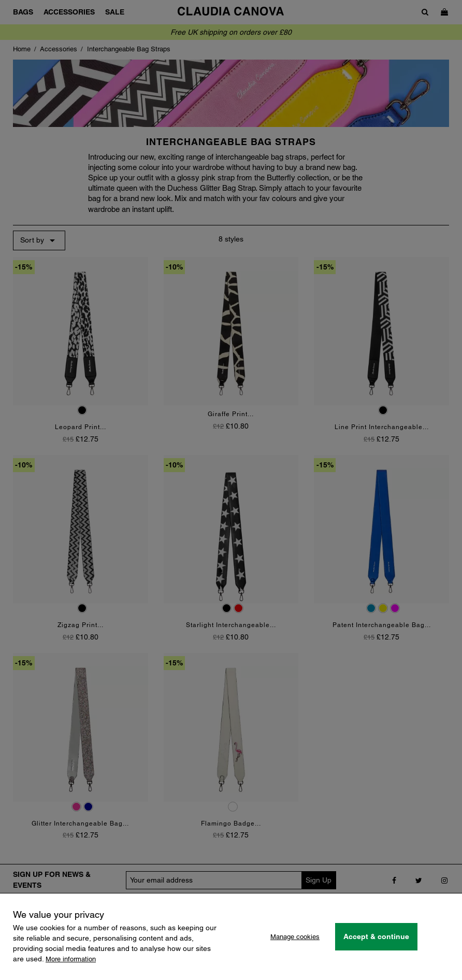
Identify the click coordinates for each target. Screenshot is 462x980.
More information (71, 959)
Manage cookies (295, 937)
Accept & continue (376, 936)
